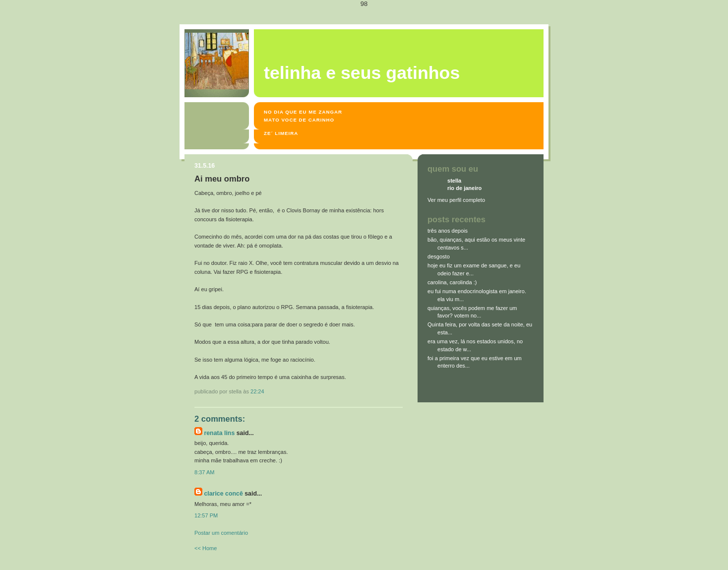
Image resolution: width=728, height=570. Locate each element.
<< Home (206, 548)
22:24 (257, 391)
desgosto (439, 256)
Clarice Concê (223, 494)
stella (454, 181)
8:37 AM (205, 472)
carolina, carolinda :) (452, 282)
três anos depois (448, 231)
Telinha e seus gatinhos (362, 73)
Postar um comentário (221, 533)
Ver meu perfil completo (456, 200)
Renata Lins (219, 433)
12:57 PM (206, 515)
